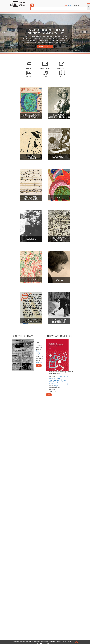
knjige (56, 386)
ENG (70, 5)
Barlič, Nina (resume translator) (59, 384)
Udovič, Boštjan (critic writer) (58, 380)
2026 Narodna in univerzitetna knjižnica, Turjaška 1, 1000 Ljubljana (52, 642)
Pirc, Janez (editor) (63, 376)
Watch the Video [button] (45, 46)
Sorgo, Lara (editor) (55, 378)
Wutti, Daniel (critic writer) (57, 382)
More (39, 365)
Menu (76, 5)
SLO (66, 5)
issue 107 (39, 362)
